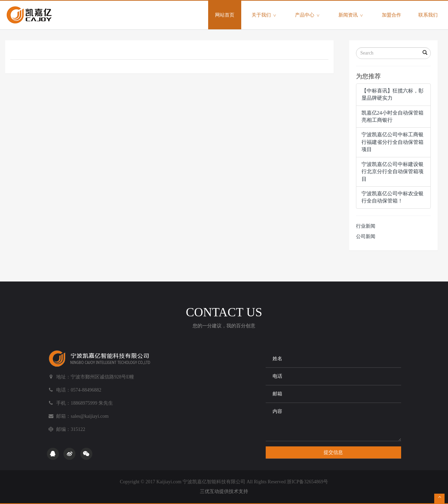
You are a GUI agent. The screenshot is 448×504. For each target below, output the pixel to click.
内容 (333, 422)
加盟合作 (391, 15)
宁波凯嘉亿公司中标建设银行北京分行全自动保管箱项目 (393, 172)
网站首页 (228, 9)
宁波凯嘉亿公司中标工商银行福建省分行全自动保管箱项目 (393, 142)
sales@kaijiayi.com (90, 416)
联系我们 (428, 15)
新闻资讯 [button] (352, 16)
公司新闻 (366, 236)
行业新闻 (366, 226)
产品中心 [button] (308, 16)
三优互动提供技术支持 (224, 491)
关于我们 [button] (265, 16)
